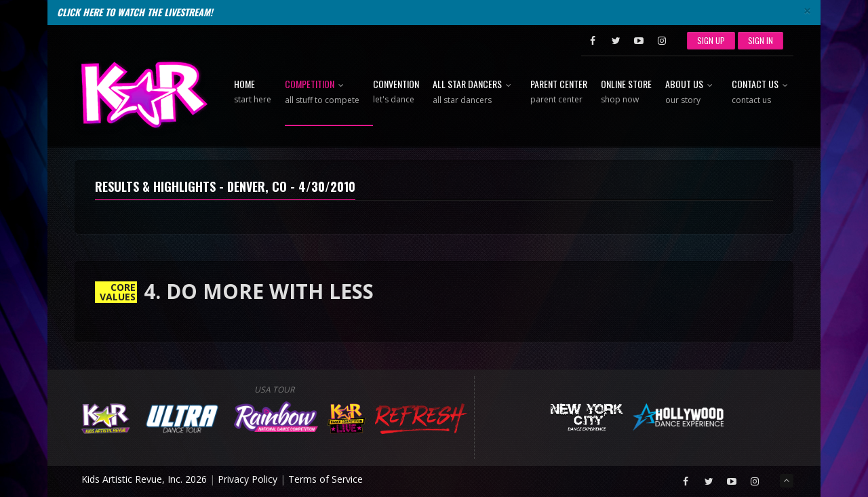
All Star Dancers (475, 93)
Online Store (626, 92)
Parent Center (559, 92)
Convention (396, 92)
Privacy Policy (248, 479)
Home (253, 92)
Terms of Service (325, 479)
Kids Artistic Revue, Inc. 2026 (144, 479)
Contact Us (763, 93)
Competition (322, 93)
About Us (692, 93)
